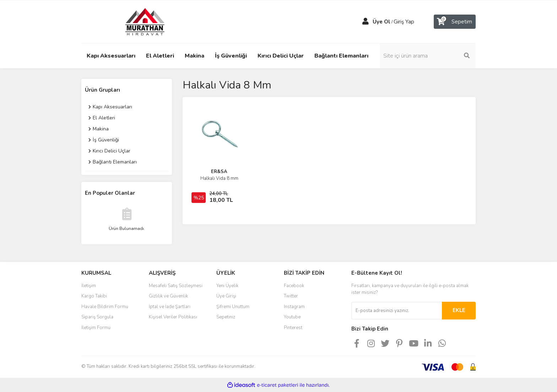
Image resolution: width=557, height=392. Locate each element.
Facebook (294, 286)
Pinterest (293, 328)
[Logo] (138, 21)
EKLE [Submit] (459, 310)
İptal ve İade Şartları (170, 307)
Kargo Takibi (94, 296)
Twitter (291, 296)
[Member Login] (366, 22)
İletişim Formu (96, 328)
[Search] (428, 56)
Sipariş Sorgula (97, 317)
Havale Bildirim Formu (105, 307)
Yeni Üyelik (227, 286)
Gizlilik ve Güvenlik (168, 296)
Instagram (294, 307)
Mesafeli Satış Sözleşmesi (176, 286)
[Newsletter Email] (397, 311)
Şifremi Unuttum (233, 307)
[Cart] (455, 22)
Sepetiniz (226, 317)
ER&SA (219, 172)
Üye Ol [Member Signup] (382, 22)
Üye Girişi (226, 296)
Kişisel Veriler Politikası (173, 317)
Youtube (292, 317)
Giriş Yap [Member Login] (404, 22)
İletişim (89, 286)
